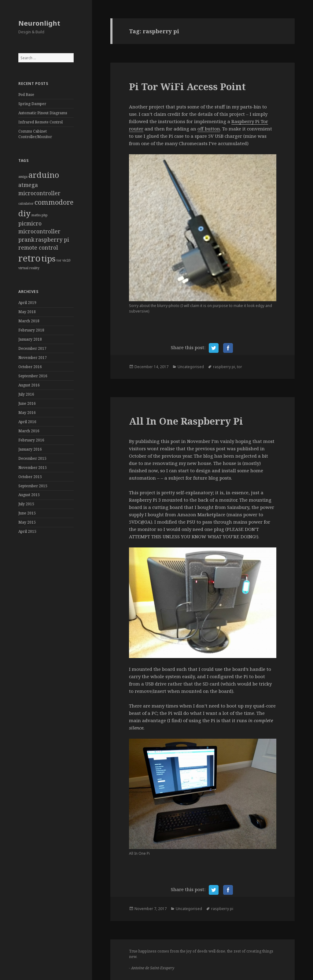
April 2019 (27, 303)
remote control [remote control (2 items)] (38, 247)
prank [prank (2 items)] (26, 240)
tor (239, 367)
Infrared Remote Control (41, 122)
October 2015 (30, 477)
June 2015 (27, 513)
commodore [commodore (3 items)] (54, 202)
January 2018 (30, 339)
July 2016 (26, 394)
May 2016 (27, 413)
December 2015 (32, 458)
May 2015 (27, 522)
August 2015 (29, 495)
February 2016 (31, 440)
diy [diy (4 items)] (24, 213)
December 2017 (32, 348)
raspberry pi (224, 367)
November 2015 (33, 468)
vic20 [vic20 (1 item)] (66, 260)
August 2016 (29, 385)
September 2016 (33, 376)
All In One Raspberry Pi (186, 421)
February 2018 (31, 330)
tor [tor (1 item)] (59, 260)
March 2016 (29, 431)
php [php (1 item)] (45, 215)
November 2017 (33, 358)
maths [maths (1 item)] (36, 215)
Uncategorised (191, 367)
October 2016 (30, 367)
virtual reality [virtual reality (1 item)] (29, 268)
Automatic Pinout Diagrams (43, 113)
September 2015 (33, 486)
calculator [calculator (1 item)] (26, 203)
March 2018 (29, 321)
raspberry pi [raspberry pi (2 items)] (52, 240)
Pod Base (26, 95)
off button (209, 129)
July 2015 (26, 504)
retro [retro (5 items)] (29, 258)
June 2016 (27, 403)
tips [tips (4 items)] (48, 258)
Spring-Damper (32, 104)
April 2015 (27, 531)
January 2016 (30, 449)
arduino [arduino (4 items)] (44, 175)
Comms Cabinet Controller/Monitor (35, 134)
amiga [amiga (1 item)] (23, 177)
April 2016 (27, 422)
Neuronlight (39, 23)
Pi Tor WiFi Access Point (187, 86)
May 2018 (27, 312)
